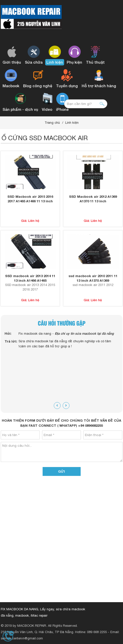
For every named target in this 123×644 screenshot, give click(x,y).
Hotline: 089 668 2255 (91, 632)
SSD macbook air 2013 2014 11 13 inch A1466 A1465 (30, 278)
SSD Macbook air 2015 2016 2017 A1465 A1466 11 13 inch (30, 199)
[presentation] (57, 406)
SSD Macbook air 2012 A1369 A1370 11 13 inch (93, 199)
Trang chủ (52, 123)
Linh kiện (72, 123)
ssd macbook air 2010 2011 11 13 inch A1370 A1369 (93, 278)
